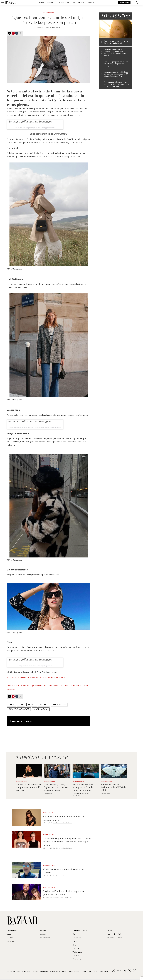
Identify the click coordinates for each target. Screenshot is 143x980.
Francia (44, 705)
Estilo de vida (78, 3)
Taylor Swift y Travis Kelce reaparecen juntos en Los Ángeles (64, 893)
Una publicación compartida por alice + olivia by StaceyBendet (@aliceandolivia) (35, 428)
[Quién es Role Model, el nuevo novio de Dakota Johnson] (27, 818)
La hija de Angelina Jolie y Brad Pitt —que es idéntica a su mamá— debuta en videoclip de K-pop (67, 842)
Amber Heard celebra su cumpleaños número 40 (29, 786)
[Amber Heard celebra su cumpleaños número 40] (29, 771)
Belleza (51, 3)
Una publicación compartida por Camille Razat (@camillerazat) (35, 128)
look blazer (59, 705)
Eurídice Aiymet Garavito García (63, 823)
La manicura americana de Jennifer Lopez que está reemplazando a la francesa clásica (115, 53)
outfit (32, 705)
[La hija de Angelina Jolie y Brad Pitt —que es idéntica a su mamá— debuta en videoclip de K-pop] (27, 839)
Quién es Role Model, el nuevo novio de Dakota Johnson (64, 818)
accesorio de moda (19, 709)
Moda (42, 3)
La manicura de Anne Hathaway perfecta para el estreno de (117, 74)
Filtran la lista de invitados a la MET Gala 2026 (114, 787)
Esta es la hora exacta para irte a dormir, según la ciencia (117, 42)
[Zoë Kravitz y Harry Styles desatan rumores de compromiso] (57, 771)
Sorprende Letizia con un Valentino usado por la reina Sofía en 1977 (37, 677)
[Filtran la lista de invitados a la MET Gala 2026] (114, 771)
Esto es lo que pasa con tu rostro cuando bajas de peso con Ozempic (117, 64)
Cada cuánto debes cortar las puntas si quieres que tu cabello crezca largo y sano (116, 84)
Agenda (91, 3)
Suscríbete (124, 3)
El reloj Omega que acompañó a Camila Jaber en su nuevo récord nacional (83, 789)
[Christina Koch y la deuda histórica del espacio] (27, 870)
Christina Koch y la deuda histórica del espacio (64, 871)
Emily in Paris (41, 709)
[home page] (10, 3)
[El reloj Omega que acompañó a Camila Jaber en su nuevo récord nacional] (86, 771)
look (21, 705)
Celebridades (63, 3)
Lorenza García (54, 28)
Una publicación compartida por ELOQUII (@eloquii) (35, 666)
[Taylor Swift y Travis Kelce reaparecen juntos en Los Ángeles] (27, 892)
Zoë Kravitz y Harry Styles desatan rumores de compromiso (56, 787)
